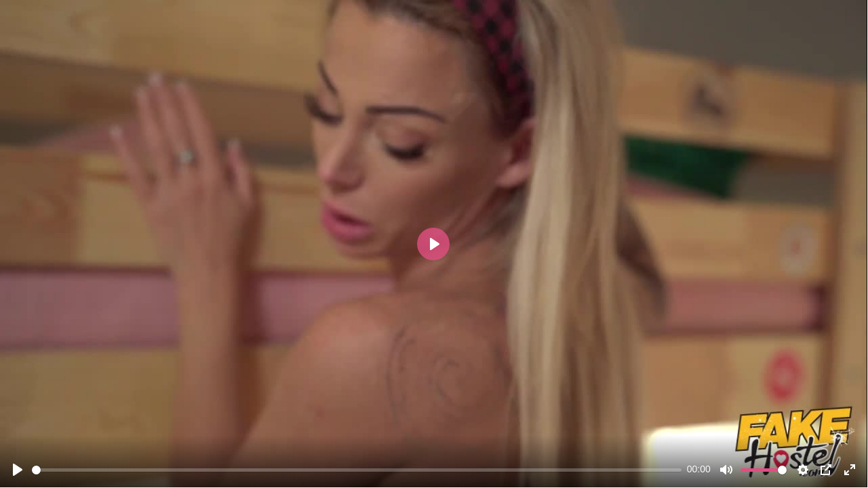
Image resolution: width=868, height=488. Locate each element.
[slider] (357, 470)
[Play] (18, 470)
